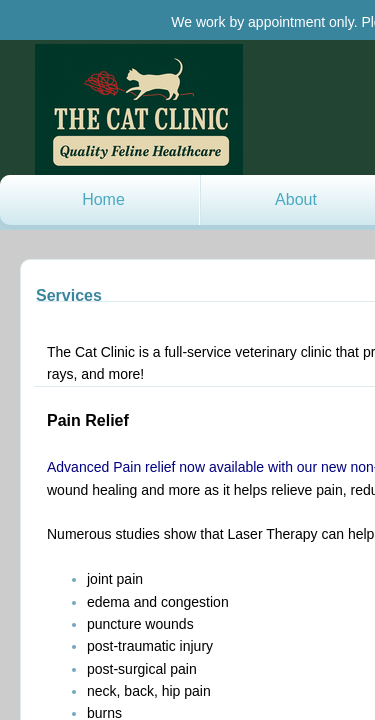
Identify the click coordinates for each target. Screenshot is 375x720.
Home (103, 199)
